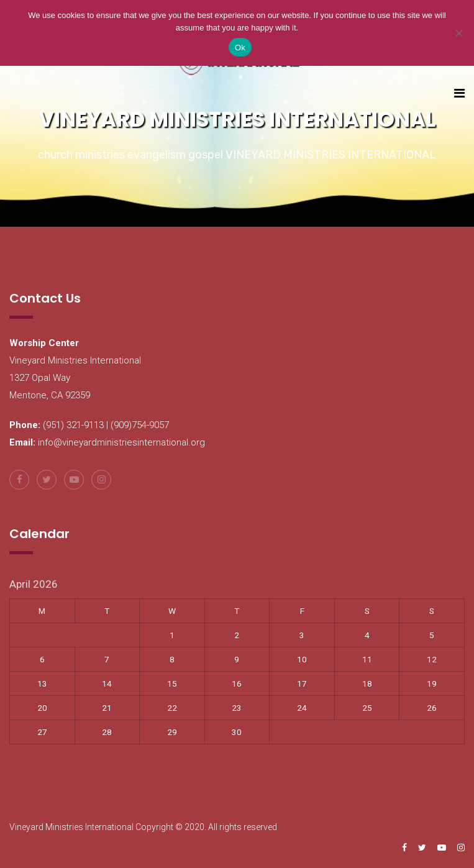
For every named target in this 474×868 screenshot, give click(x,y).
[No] (458, 33)
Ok (240, 48)
